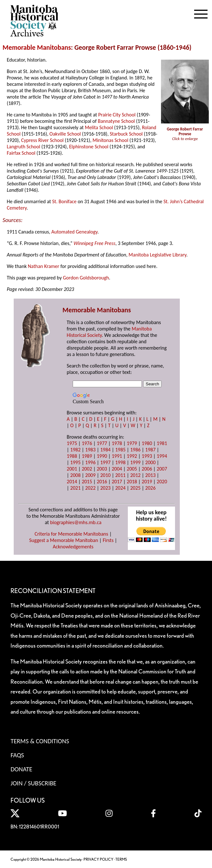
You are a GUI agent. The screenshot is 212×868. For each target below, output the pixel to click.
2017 (117, 482)
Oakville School (65, 134)
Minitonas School (110, 140)
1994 (162, 456)
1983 (90, 450)
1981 (162, 443)
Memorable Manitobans (37, 48)
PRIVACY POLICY (99, 859)
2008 (75, 475)
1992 (132, 456)
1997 (105, 462)
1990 (102, 456)
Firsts (108, 540)
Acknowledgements (73, 547)
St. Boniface (65, 201)
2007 (162, 469)
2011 (120, 475)
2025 (135, 488)
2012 (135, 475)
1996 (90, 462)
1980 (147, 443)
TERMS (121, 859)
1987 (150, 450)
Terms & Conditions (40, 741)
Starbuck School (126, 134)
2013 (150, 475)
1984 (105, 450)
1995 (75, 462)
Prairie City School (117, 115)
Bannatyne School (116, 121)
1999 (135, 462)
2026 (150, 488)
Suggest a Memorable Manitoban (63, 540)
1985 (120, 450)
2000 (150, 462)
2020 (162, 482)
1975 (72, 443)
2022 (90, 488)
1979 (132, 443)
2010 (105, 475)
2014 (72, 482)
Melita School (99, 127)
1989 (87, 456)
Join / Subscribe (33, 783)
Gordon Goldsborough (86, 278)
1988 (72, 456)
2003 (102, 469)
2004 (117, 469)
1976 (87, 443)
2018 (132, 482)
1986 (135, 450)
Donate (21, 769)
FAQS (17, 755)
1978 (117, 443)
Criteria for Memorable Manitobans (71, 534)
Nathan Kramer (44, 266)
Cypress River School (42, 140)
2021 (75, 488)
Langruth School (23, 147)
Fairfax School (21, 153)
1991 (117, 456)
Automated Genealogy (74, 232)
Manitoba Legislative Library (157, 255)
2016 (102, 482)
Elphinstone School (89, 147)
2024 (120, 488)
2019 (147, 482)
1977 (102, 443)
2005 (132, 469)
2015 (87, 482)
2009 (90, 475)
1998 (120, 462)
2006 (147, 469)
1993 (147, 456)
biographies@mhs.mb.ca (76, 522)
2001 (72, 469)
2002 (87, 469)
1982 (75, 450)
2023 (105, 488)
